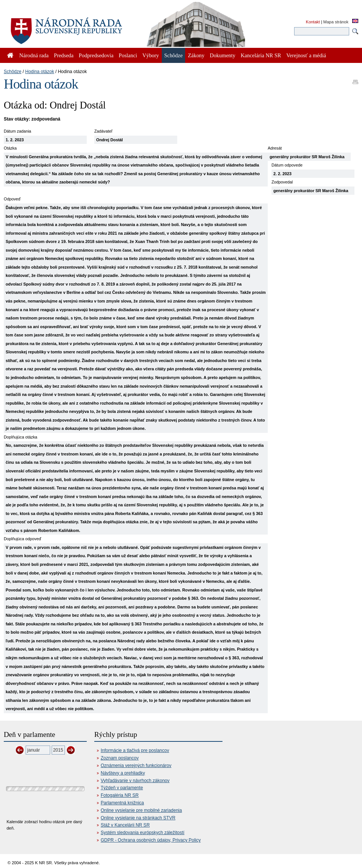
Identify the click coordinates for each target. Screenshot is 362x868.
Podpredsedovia (96, 55)
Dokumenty (222, 55)
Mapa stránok (336, 22)
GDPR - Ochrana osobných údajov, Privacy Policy (151, 840)
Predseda (64, 55)
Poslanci (128, 55)
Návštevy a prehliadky (123, 773)
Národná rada (34, 55)
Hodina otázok (40, 72)
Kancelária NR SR (261, 55)
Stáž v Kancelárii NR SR (125, 825)
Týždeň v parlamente (122, 788)
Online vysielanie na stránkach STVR (138, 818)
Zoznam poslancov (120, 758)
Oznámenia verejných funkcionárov (136, 766)
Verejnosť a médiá (306, 55)
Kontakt (313, 22)
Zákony (196, 55)
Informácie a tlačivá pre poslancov (135, 750)
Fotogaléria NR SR (120, 795)
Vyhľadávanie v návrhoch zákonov (135, 781)
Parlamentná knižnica (122, 803)
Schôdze (13, 72)
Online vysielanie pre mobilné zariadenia (141, 810)
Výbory (151, 55)
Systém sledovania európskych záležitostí (143, 833)
